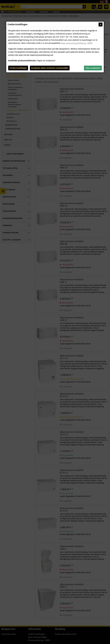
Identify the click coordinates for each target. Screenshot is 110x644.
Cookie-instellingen (18, 68)
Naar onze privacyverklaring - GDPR (77, 43)
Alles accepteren (93, 68)
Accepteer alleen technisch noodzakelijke (50, 68)
